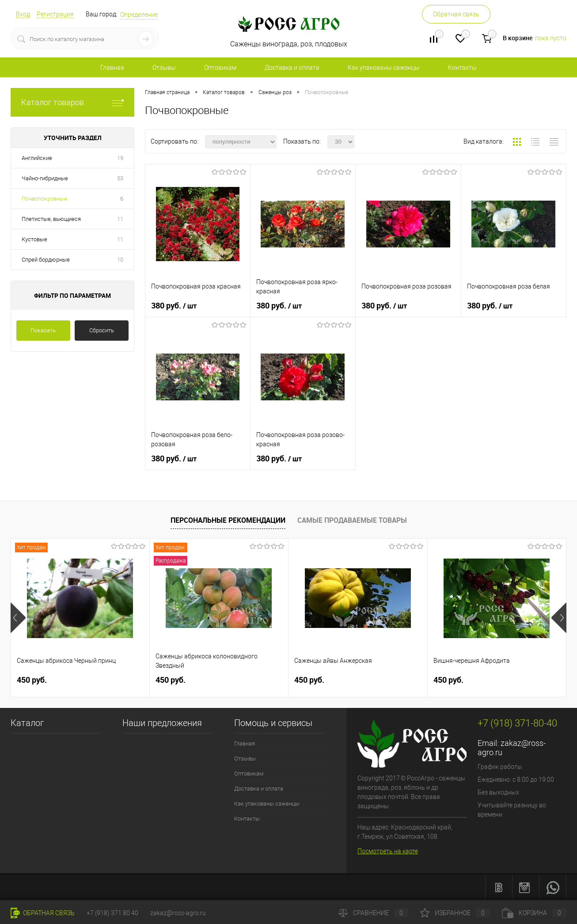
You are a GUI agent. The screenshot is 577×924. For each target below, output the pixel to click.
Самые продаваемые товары (352, 520)
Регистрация (55, 14)
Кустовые (34, 239)
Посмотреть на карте (388, 851)
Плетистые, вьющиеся (51, 219)
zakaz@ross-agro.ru (178, 913)
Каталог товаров (72, 102)
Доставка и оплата (292, 68)
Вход (23, 14)
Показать (43, 330)
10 (120, 260)
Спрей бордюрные (46, 260)
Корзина (534, 913)
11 (120, 219)
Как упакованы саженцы (384, 68)
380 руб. (174, 306)
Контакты (462, 68)
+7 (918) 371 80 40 (112, 913)
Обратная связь (456, 14)
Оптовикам (220, 68)
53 (120, 178)
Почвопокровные (44, 199)
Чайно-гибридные (45, 178)
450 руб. (32, 680)
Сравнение (373, 913)
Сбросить (102, 330)
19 (120, 158)
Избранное (455, 913)
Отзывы (164, 68)
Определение (139, 15)
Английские (37, 158)
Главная (112, 68)
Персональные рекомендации (228, 520)
